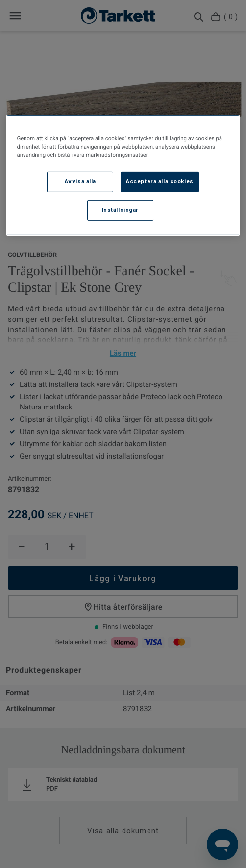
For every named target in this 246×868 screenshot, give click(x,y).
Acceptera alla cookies (160, 181)
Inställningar (120, 209)
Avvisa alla (80, 181)
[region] (123, 175)
